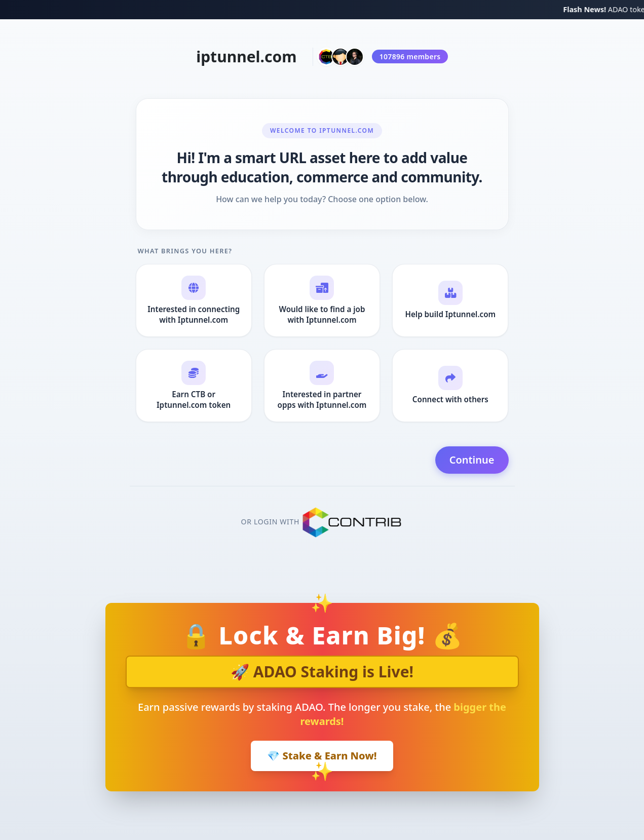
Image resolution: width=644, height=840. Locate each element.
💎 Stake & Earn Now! (322, 756)
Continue (472, 460)
